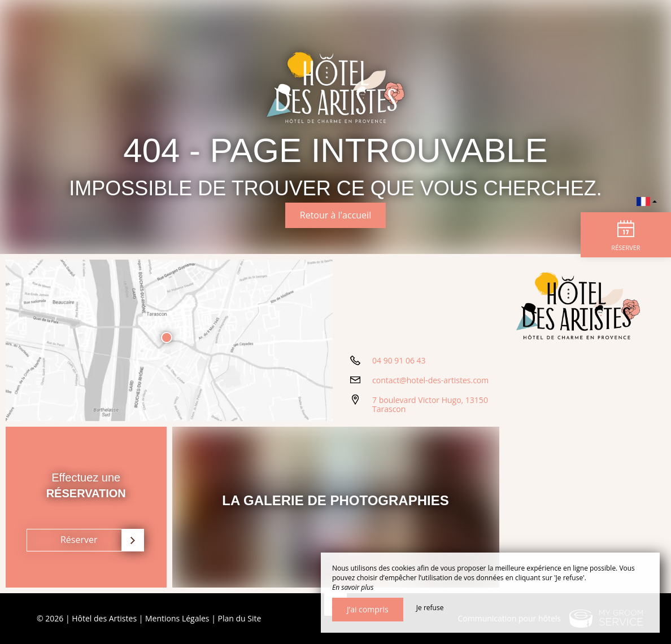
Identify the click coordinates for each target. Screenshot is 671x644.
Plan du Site (240, 618)
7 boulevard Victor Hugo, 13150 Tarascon (430, 405)
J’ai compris (368, 609)
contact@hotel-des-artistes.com (430, 380)
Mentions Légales (177, 618)
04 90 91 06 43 (399, 360)
